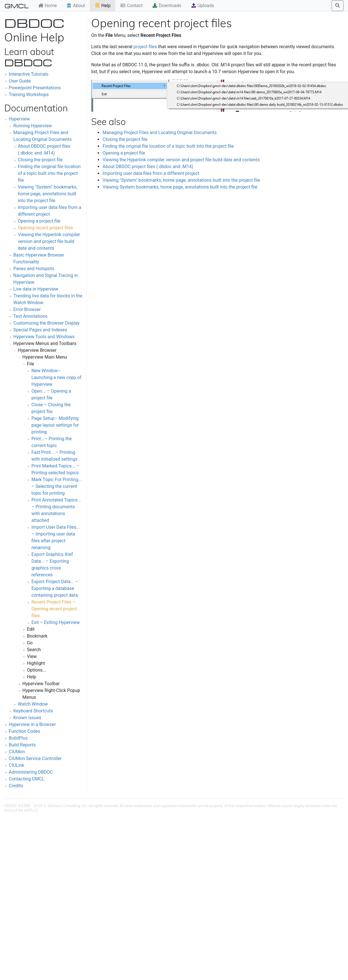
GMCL (17, 6)
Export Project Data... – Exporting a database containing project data (55, 588)
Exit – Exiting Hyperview (56, 622)
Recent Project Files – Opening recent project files (54, 609)
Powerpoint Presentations (35, 88)
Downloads (167, 6)
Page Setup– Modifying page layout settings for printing (55, 425)
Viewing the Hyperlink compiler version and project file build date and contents (49, 241)
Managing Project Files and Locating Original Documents (160, 133)
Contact (131, 6)
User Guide (20, 81)
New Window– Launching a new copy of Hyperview (56, 377)
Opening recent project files (45, 228)
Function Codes (24, 731)
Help (103, 6)
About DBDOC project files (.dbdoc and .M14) (148, 167)
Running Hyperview (33, 126)
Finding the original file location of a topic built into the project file (49, 173)
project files (145, 47)
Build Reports (22, 745)
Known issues (27, 718)
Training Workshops (29, 95)
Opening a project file (39, 221)
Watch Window (33, 704)
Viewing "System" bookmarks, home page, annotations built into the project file (48, 194)
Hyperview (19, 119)
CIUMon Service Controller (35, 758)
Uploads (202, 6)
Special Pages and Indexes (40, 330)
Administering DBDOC (31, 772)
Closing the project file (40, 160)
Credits (16, 786)
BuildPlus (18, 738)
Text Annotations (30, 316)
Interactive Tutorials (29, 74)
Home (47, 6)
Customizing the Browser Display (46, 323)
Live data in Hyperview (36, 289)
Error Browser (27, 309)
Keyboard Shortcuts (33, 711)
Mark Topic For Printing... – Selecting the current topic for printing (57, 486)
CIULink (17, 765)
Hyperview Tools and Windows (44, 337)
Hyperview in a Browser (32, 724)
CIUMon (17, 752)
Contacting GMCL (27, 779)
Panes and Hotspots (34, 269)
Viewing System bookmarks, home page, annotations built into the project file (180, 187)
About (76, 6)
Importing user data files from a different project (151, 173)
